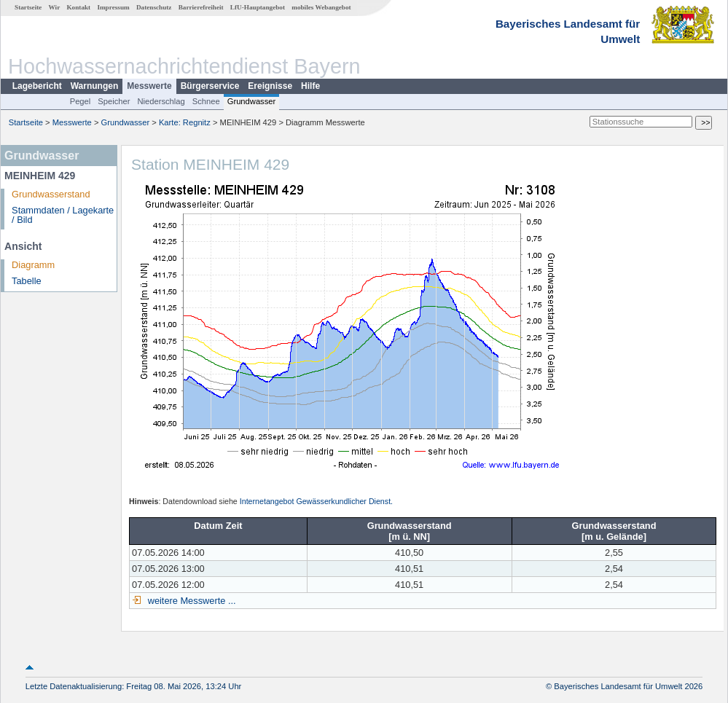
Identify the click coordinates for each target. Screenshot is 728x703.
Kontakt (78, 7)
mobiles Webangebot (321, 7)
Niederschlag (161, 101)
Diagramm (33, 265)
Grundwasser (252, 101)
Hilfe (310, 86)
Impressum (113, 7)
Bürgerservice (210, 86)
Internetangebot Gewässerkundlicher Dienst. (316, 501)
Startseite (28, 7)
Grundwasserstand (51, 194)
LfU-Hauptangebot (258, 7)
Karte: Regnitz (185, 122)
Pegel (81, 101)
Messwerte (149, 86)
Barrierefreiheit (201, 7)
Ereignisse (270, 86)
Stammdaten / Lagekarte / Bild (63, 215)
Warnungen (95, 86)
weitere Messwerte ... (190, 601)
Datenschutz (154, 7)
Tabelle (27, 281)
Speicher (114, 101)
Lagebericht (37, 86)
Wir (55, 7)
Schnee (206, 101)
